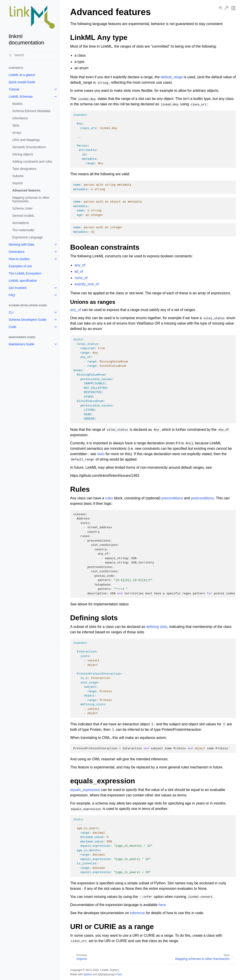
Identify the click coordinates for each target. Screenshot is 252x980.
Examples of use (20, 266)
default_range (172, 77)
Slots (16, 125)
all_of (79, 271)
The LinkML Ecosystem (25, 273)
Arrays (17, 133)
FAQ (12, 295)
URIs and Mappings (26, 140)
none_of (81, 278)
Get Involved (18, 288)
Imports (18, 183)
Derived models (23, 216)
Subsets (18, 176)
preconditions (172, 498)
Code (12, 327)
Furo (119, 974)
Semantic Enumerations (29, 147)
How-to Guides (19, 259)
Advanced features (26, 190)
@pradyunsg (106, 974)
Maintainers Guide (22, 344)
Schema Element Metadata (31, 111)
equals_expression (85, 790)
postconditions (202, 498)
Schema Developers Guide (28, 320)
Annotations (21, 223)
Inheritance (20, 118)
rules (109, 498)
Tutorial (14, 89)
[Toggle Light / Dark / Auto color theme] (227, 8)
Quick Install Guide (22, 82)
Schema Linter (23, 208)
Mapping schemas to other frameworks (31, 199)
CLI (11, 312)
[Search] (32, 55)
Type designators (24, 169)
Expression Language (28, 237)
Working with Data (22, 244)
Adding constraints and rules (32, 161)
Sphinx (88, 974)
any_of (80, 265)
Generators (17, 252)
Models (17, 104)
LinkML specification (23, 281)
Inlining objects (23, 154)
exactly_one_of (87, 284)
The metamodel (23, 230)
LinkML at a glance (22, 75)
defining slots (157, 627)
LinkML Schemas (21, 97)
